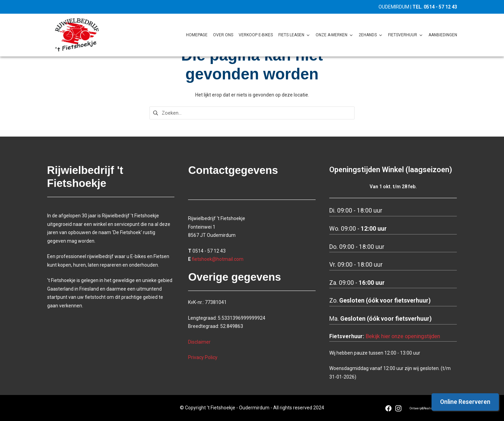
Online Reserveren (465, 402)
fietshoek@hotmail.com (218, 259)
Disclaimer (199, 342)
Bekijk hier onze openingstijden (403, 336)
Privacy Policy (203, 358)
